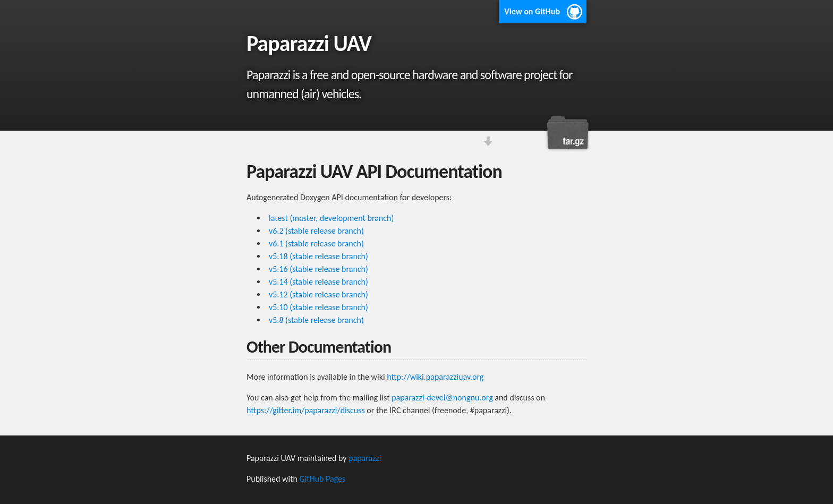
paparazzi (365, 458)
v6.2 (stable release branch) (316, 231)
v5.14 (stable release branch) (318, 282)
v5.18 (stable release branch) (318, 256)
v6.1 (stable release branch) (316, 244)
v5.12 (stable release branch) (318, 294)
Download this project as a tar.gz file (568, 133)
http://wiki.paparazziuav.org (435, 377)
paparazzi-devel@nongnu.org (442, 398)
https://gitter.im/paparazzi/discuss (306, 410)
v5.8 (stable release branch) (316, 320)
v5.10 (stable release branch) (318, 307)
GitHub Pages (323, 479)
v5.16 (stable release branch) (318, 269)
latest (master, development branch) (331, 218)
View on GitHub (532, 11)
